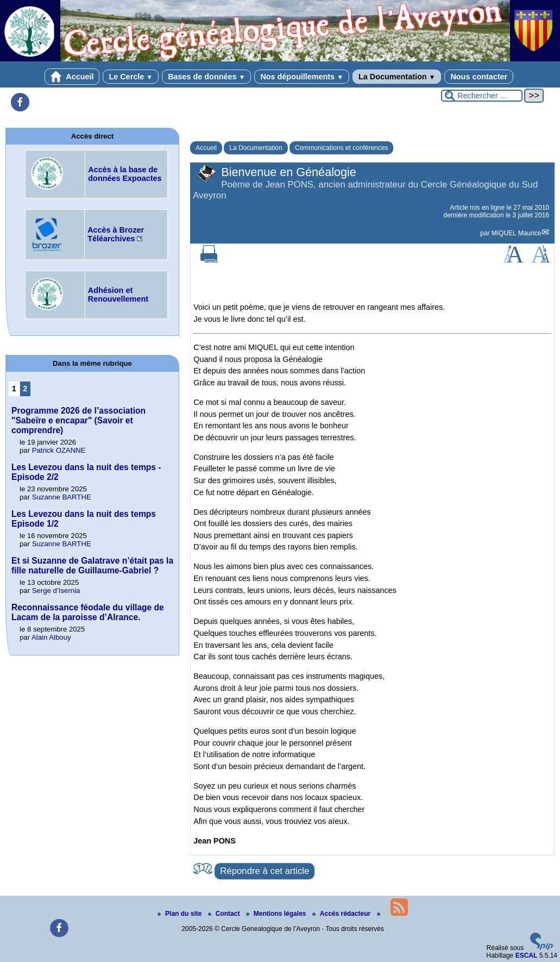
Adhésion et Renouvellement (118, 295)
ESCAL (527, 955)
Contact (225, 914)
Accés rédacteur (342, 914)
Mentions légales (277, 914)
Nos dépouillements (302, 77)
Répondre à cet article (265, 871)
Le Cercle (131, 77)
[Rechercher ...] (482, 96)
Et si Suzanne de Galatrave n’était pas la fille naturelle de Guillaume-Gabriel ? (92, 566)
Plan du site (181, 914)
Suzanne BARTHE (62, 497)
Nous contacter (479, 77)
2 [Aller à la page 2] (25, 389)
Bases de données (206, 77)
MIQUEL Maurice (517, 233)
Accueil (72, 77)
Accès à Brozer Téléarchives (116, 234)
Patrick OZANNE (59, 450)
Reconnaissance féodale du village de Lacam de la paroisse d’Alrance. (88, 612)
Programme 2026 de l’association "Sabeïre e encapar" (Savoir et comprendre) (78, 420)
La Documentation (397, 77)
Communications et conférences (341, 148)
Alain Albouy (51, 637)
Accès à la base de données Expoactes (125, 174)
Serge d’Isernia (56, 591)
